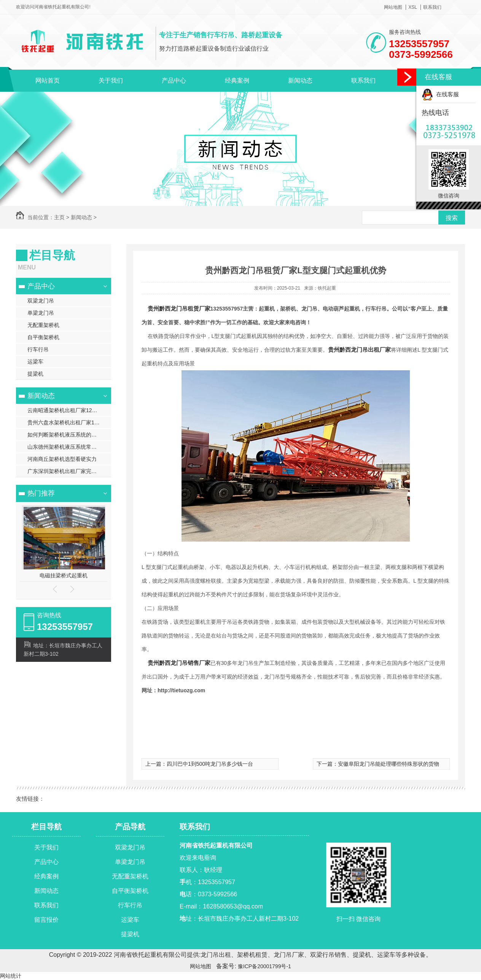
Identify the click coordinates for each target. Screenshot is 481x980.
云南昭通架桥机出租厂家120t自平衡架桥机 (69, 410)
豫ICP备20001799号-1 (264, 966)
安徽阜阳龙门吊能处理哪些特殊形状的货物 (389, 764)
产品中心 (174, 80)
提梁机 (35, 374)
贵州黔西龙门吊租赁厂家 (179, 308)
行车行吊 (38, 349)
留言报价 (46, 920)
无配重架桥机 (43, 325)
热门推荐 (41, 493)
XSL (413, 7)
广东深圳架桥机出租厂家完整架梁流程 (69, 471)
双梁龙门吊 (41, 301)
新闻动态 (300, 80)
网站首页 (48, 80)
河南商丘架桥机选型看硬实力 (62, 459)
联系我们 (432, 7)
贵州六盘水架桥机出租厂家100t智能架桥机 (69, 422)
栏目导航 (46, 827)
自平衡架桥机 (43, 337)
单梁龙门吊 (41, 313)
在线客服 (440, 94)
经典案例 (237, 80)
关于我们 (111, 80)
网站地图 (393, 7)
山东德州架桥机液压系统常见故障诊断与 (69, 447)
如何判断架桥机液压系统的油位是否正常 (69, 435)
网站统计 (11, 976)
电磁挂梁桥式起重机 (64, 575)
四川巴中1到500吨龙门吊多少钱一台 (210, 764)
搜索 (452, 218)
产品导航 (130, 827)
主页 (59, 217)
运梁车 (35, 362)
